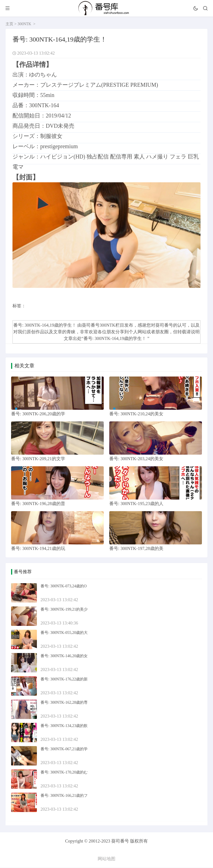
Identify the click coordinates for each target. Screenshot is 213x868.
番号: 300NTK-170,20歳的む (64, 773)
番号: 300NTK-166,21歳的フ (64, 796)
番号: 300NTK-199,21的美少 (64, 610)
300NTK (24, 24)
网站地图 (106, 859)
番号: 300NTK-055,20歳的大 (64, 633)
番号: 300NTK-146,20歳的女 (64, 656)
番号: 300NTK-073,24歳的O (64, 586)
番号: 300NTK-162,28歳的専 (64, 703)
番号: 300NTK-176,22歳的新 (64, 679)
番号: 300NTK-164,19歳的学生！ (116, 338)
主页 (9, 24)
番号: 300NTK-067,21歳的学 (64, 749)
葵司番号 (164, 325)
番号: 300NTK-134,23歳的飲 (64, 726)
